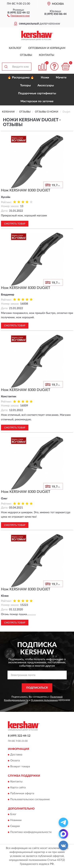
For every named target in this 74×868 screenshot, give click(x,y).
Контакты (47, 55)
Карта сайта (18, 788)
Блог (13, 814)
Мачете (61, 78)
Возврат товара (20, 767)
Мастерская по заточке (37, 101)
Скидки (15, 826)
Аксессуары (46, 86)
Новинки (16, 820)
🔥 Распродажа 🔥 (21, 78)
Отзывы (26, 55)
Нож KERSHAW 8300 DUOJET (26, 190)
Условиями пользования (44, 700)
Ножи (45, 78)
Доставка (16, 755)
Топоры (25, 86)
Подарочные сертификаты (37, 93)
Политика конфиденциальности (31, 832)
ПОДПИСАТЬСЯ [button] (37, 688)
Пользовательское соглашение (30, 799)
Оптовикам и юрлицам (47, 48)
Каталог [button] (15, 48)
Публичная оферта (22, 793)
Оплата (15, 761)
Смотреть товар (15, 224)
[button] (18, 15)
